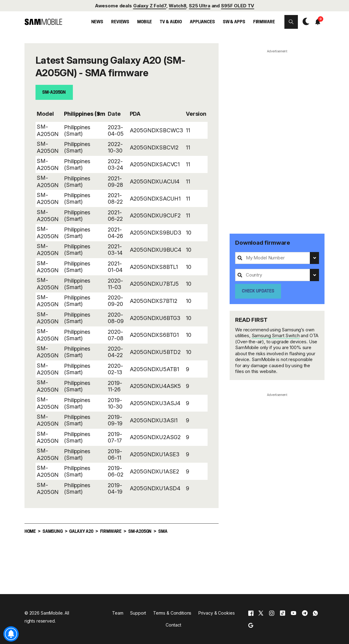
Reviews (120, 22)
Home (30, 531)
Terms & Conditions (172, 613)
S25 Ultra (200, 6)
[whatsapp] (315, 613)
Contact (173, 625)
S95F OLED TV (238, 6)
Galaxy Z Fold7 (150, 6)
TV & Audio (171, 22)
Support (138, 613)
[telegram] (305, 613)
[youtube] (294, 613)
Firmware (264, 22)
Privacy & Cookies (217, 613)
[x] (261, 613)
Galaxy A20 (81, 531)
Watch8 (177, 6)
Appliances (202, 22)
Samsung (53, 531)
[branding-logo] (43, 22)
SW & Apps (234, 22)
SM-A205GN (54, 93)
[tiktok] (283, 613)
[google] (251, 625)
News (97, 22)
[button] (291, 22)
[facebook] (251, 613)
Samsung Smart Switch (276, 335)
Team (118, 613)
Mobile (144, 22)
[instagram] (272, 613)
